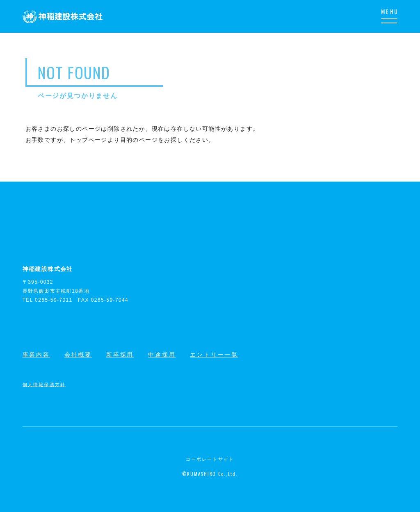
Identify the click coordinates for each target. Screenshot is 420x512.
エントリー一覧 (214, 355)
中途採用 (162, 355)
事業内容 (36, 355)
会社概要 (78, 355)
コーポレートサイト (210, 459)
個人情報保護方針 (44, 384)
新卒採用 (120, 355)
